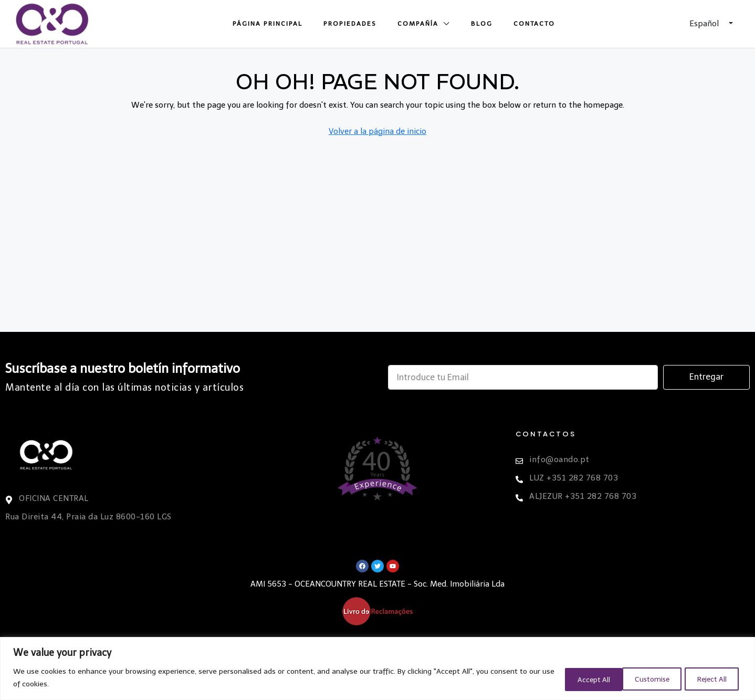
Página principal (268, 24)
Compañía (418, 24)
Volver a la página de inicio (377, 131)
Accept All (710, 678)
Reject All (643, 678)
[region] (377, 669)
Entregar (706, 377)
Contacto (534, 24)
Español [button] (705, 24)
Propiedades (350, 24)
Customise (574, 678)
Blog (482, 24)
